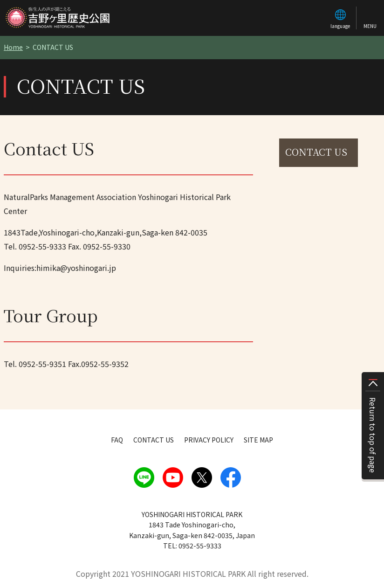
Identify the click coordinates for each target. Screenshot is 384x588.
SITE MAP (258, 440)
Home (13, 47)
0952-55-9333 (42, 246)
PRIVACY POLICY (209, 440)
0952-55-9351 (42, 364)
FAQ (117, 440)
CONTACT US (316, 152)
